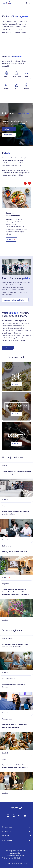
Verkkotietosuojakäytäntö (16, 856)
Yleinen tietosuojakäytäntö (11, 858)
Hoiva (26, 76)
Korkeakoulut (7, 88)
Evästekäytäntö (11, 851)
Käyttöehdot (22, 851)
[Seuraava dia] (29, 183)
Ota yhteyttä (9, 135)
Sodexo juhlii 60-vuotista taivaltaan (15, 552)
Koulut (16, 88)
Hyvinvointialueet (16, 76)
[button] (7, 74)
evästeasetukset (16, 853)
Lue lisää (9, 129)
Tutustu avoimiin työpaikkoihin (15, 300)
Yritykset (7, 76)
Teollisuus (26, 88)
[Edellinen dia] (25, 183)
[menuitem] (6, 3)
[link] (16, 216)
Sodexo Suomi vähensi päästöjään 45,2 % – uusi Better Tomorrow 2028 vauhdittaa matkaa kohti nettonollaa (16, 592)
